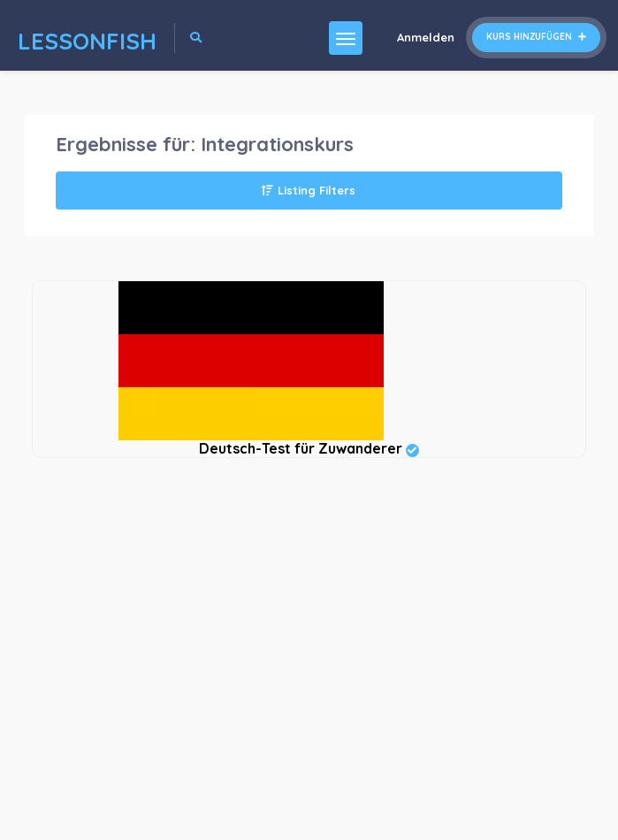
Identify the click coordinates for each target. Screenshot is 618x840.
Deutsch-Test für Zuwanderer (309, 448)
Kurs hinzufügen (536, 37)
